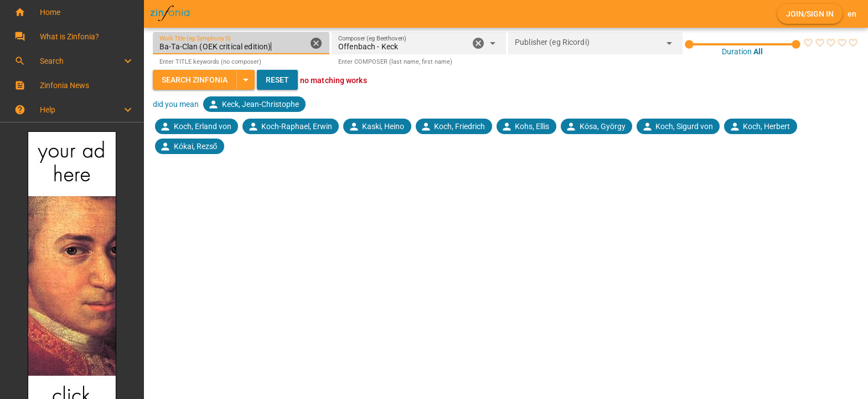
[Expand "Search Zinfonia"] (246, 80)
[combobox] (403, 47)
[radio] (808, 43)
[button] (72, 12)
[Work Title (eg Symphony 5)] (233, 43)
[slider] (743, 44)
